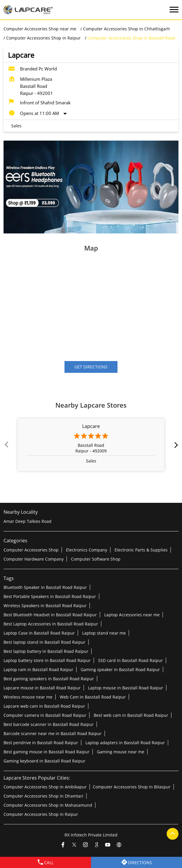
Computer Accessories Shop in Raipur (41, 814)
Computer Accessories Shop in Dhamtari (43, 796)
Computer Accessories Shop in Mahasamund (48, 805)
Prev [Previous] (7, 445)
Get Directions (91, 367)
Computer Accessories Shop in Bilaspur (132, 787)
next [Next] (175, 445)
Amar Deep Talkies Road (28, 521)
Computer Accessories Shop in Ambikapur (45, 787)
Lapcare (91, 426)
